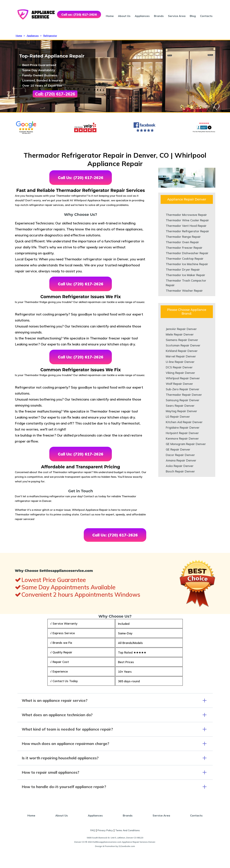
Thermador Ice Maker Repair (185, 275)
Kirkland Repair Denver (182, 351)
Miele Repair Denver (180, 334)
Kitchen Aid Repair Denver (184, 422)
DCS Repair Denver (179, 367)
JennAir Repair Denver (181, 329)
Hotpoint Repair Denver (182, 433)
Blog (193, 16)
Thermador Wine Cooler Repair (187, 220)
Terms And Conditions (128, 830)
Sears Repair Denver (180, 406)
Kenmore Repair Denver (182, 438)
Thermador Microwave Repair (186, 215)
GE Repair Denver (178, 449)
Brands (159, 16)
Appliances (142, 16)
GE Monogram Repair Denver (186, 444)
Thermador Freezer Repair (184, 248)
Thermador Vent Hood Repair (186, 226)
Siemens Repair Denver (182, 340)
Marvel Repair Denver (181, 356)
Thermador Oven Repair (182, 242)
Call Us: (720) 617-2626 (81, 178)
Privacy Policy (105, 830)
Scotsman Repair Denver (183, 345)
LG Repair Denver (178, 417)
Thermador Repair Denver (184, 395)
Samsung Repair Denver (183, 400)
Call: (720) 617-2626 (55, 94)
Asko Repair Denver (180, 466)
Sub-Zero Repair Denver (183, 389)
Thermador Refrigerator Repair (187, 231)
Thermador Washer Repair (184, 291)
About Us (124, 16)
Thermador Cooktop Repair (185, 259)
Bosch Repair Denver (180, 471)
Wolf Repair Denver (179, 384)
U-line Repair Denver (180, 362)
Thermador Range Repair (183, 237)
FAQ (93, 830)
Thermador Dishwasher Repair (187, 253)
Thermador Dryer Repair (183, 270)
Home (110, 16)
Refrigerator (50, 36)
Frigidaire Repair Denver (183, 427)
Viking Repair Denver (180, 373)
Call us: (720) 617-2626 (79, 14)
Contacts (206, 16)
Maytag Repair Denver (181, 411)
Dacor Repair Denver (180, 455)
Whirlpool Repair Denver (183, 378)
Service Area (177, 16)
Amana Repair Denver (181, 460)
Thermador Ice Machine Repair (187, 264)
